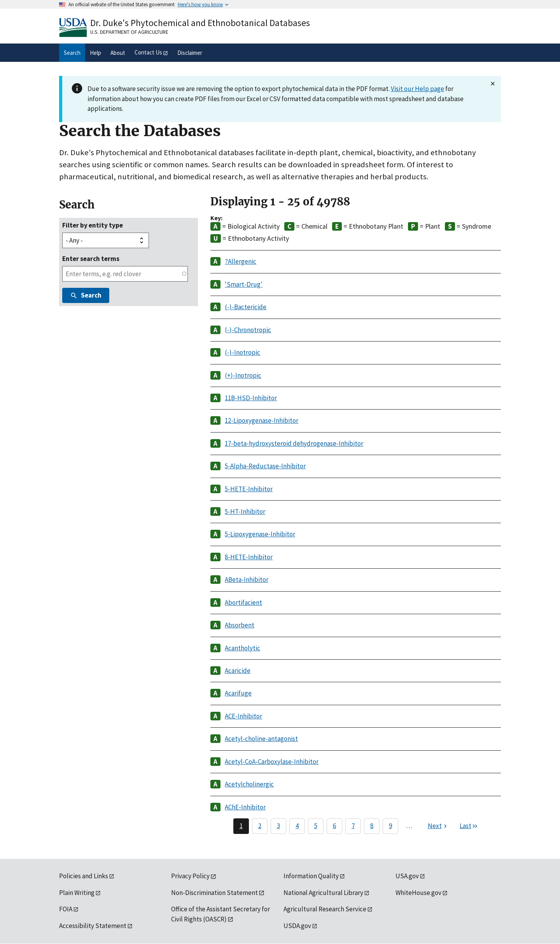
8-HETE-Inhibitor (249, 557)
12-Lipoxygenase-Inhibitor (262, 420)
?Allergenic (241, 261)
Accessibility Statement (93, 926)
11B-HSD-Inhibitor (251, 398)
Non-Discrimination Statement (214, 893)
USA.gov (407, 876)
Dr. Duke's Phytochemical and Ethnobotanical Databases (200, 23)
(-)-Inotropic (242, 352)
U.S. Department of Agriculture (129, 32)
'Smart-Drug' (244, 284)
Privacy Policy (190, 876)
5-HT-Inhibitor (245, 511)
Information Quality (311, 876)
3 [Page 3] (278, 826)
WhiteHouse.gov (418, 893)
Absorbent (240, 625)
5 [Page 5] (316, 826)
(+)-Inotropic (243, 375)
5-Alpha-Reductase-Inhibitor (265, 466)
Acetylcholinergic (249, 784)
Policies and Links (84, 876)
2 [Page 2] (260, 826)
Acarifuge (238, 693)
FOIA (66, 909)
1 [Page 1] (241, 826)
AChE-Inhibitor (245, 807)
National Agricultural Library (323, 893)
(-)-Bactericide (246, 307)
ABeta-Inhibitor (247, 580)
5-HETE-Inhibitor (249, 489)
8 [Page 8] (372, 826)
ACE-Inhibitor (243, 716)
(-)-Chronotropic (248, 330)
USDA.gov (297, 926)
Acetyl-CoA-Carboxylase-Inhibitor (272, 762)
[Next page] (438, 826)
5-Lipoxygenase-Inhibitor (260, 534)
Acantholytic (242, 648)
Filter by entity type (93, 225)
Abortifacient (243, 602)
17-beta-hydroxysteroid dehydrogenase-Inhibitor (294, 443)
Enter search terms (91, 259)
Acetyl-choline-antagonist (261, 739)
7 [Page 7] (353, 826)
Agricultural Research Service (325, 909)
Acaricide (238, 671)
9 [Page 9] (390, 826)
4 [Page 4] (297, 826)
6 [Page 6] (334, 826)
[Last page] (469, 826)
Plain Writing (77, 893)
